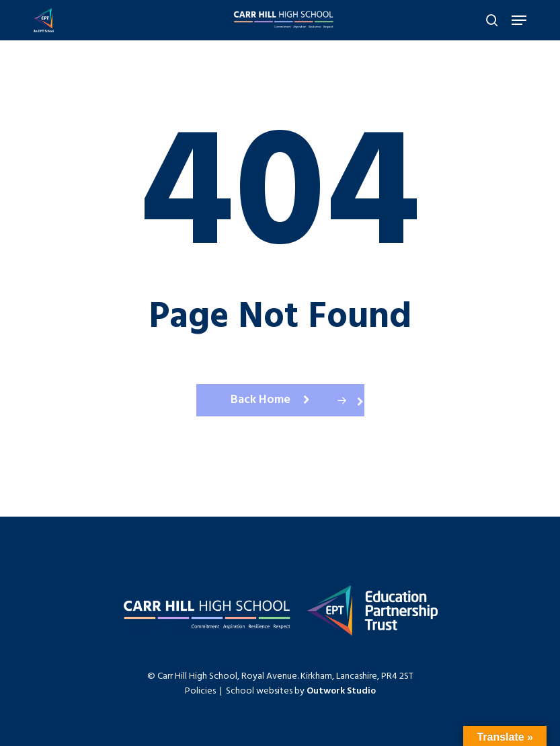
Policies (200, 691)
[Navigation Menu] (519, 20)
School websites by (301, 691)
